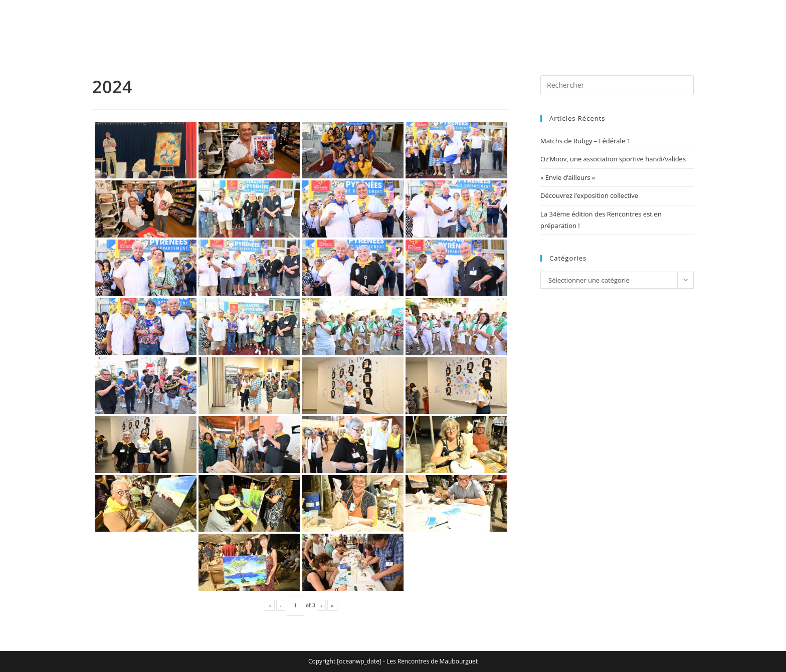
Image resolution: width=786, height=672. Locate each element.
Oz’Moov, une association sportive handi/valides (613, 159)
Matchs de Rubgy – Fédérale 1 (585, 141)
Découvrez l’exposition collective (589, 195)
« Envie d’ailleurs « (569, 177)
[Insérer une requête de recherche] (617, 85)
